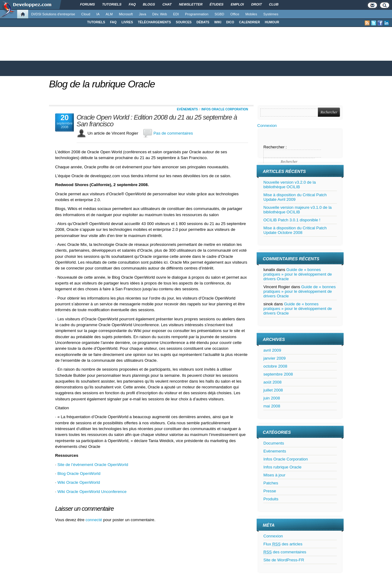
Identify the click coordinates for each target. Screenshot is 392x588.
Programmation (197, 14)
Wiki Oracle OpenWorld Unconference (92, 492)
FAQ (113, 22)
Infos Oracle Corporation (225, 109)
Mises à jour (274, 475)
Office (235, 14)
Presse (270, 491)
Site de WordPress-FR (284, 560)
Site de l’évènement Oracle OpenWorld (93, 465)
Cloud (86, 14)
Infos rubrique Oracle (282, 467)
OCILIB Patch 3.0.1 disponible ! (292, 220)
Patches (271, 483)
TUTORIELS (96, 22)
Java (143, 14)
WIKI (218, 22)
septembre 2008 (278, 374)
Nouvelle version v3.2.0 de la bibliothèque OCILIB (290, 185)
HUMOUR (272, 22)
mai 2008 (272, 406)
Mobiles (251, 14)
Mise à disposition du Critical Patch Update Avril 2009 (295, 197)
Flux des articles (283, 544)
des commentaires (285, 552)
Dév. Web (160, 14)
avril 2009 (272, 350)
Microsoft (126, 14)
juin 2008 (272, 398)
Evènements (187, 109)
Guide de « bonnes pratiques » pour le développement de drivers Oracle (298, 274)
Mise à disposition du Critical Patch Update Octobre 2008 (295, 230)
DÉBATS (203, 22)
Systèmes (271, 14)
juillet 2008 (273, 390)
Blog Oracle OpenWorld (79, 473)
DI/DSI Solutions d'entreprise (53, 14)
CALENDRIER (250, 22)
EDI (176, 14)
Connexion (267, 126)
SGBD (219, 14)
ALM (109, 14)
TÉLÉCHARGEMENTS (154, 22)
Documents (274, 443)
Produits (271, 499)
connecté (94, 520)
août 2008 (272, 382)
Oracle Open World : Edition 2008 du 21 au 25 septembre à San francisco (157, 121)
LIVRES (127, 22)
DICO (230, 22)
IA (98, 14)
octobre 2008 (275, 366)
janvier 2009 (275, 358)
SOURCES (184, 22)
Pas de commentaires (173, 133)
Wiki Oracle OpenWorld (79, 482)
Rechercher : (275, 147)
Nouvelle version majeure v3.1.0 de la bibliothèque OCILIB (298, 210)
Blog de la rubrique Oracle (102, 84)
